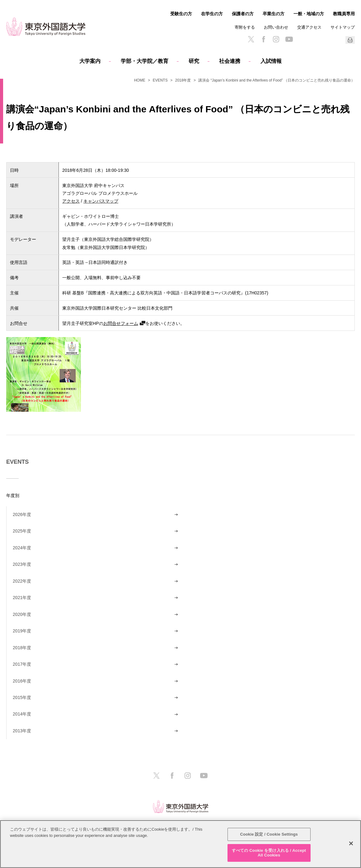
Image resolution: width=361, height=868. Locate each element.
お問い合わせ (276, 27)
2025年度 (22, 531)
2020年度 (22, 614)
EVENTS (160, 80)
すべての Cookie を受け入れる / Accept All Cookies (269, 853)
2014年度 (22, 714)
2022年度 (22, 581)
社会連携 (230, 61)
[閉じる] (351, 843)
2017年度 (22, 664)
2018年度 (183, 80)
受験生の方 (181, 14)
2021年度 (22, 598)
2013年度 (22, 731)
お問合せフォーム (121, 323)
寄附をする (245, 27)
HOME (140, 80)
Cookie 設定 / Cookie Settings (269, 834)
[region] (180, 844)
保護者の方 (243, 14)
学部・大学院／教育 (145, 61)
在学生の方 (212, 14)
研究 (194, 61)
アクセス (71, 201)
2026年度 (22, 514)
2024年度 (22, 548)
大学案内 (90, 61)
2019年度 (22, 631)
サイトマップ (343, 27)
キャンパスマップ (101, 201)
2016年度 (22, 681)
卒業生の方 (274, 14)
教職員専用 (344, 14)
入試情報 (271, 61)
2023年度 (22, 564)
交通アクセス (309, 27)
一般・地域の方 (309, 14)
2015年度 (22, 697)
